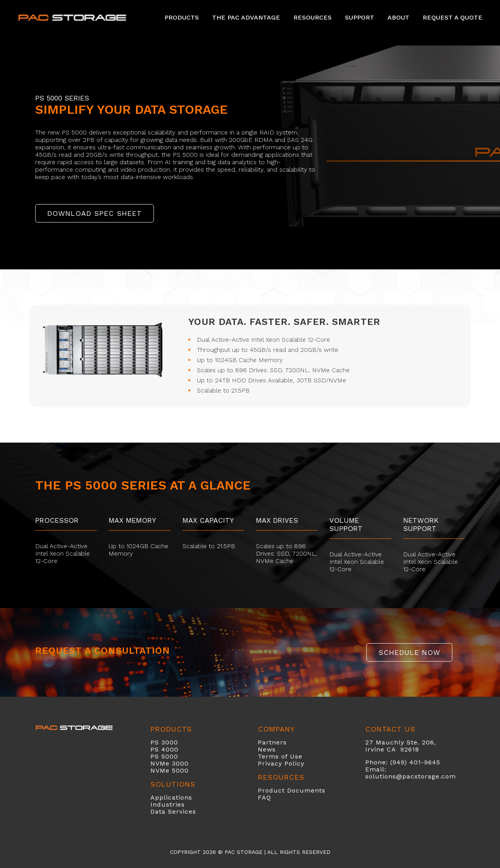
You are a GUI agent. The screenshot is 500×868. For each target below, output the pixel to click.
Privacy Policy (281, 763)
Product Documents (292, 790)
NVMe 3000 (170, 763)
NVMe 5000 (170, 770)
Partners (272, 742)
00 (174, 749)
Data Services (173, 812)
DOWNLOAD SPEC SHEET (95, 213)
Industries (168, 804)
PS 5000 (164, 756)
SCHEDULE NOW (409, 652)
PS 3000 (164, 742)
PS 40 (160, 749)
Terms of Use (280, 756)
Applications (171, 797)
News (267, 749)
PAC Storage (244, 852)
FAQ (264, 797)
